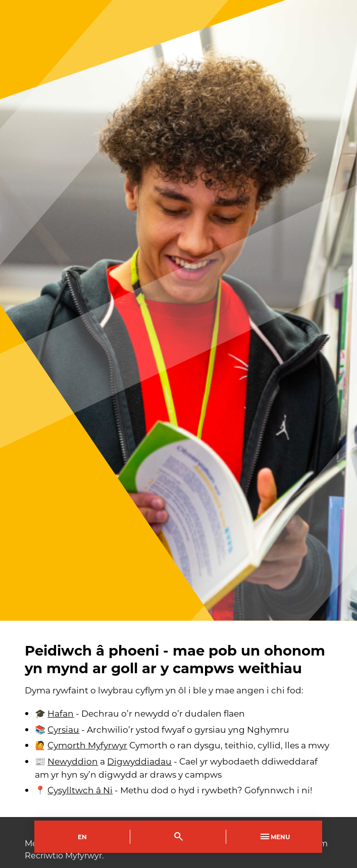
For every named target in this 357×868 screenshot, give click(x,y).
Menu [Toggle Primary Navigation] (274, 837)
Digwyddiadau (139, 761)
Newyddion (73, 761)
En (82, 837)
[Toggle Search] (178, 837)
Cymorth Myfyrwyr (87, 745)
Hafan (61, 713)
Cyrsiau (63, 729)
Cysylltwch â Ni (80, 790)
